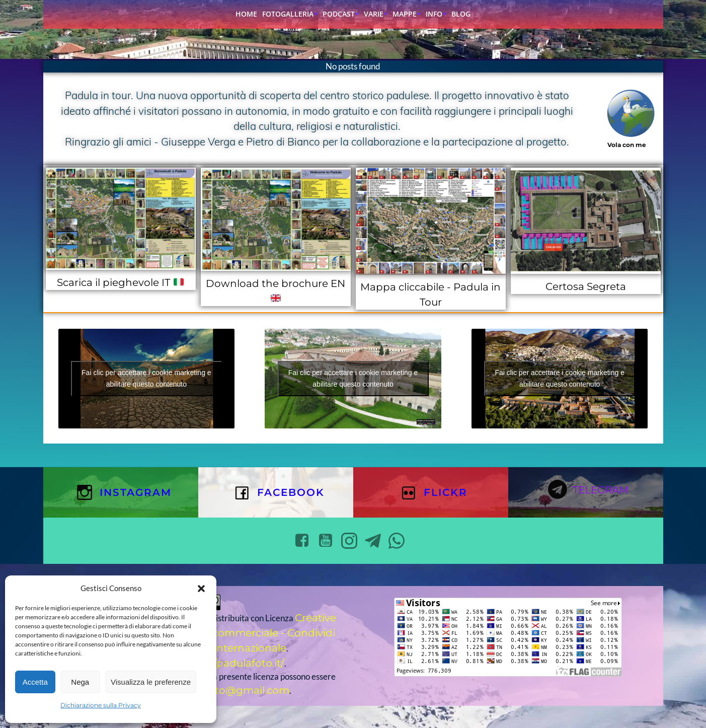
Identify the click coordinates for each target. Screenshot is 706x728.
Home (246, 14)
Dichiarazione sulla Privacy (101, 705)
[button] (201, 589)
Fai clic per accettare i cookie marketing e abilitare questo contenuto (146, 378)
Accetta (35, 682)
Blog (461, 14)
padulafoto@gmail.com (229, 690)
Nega (80, 682)
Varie (376, 14)
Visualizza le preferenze (151, 682)
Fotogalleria (290, 14)
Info (436, 14)
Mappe (407, 14)
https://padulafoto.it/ (232, 663)
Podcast (341, 14)
